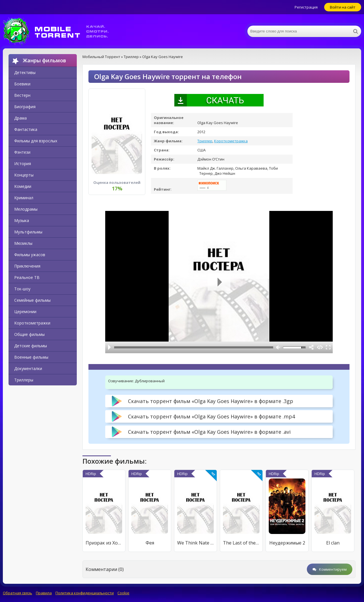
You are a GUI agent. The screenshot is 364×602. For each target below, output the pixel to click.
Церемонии (25, 312)
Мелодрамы (26, 209)
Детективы (25, 72)
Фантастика (26, 129)
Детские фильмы (31, 346)
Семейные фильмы (32, 300)
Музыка (22, 220)
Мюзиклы (23, 243)
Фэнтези (22, 152)
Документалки (28, 368)
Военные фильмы (31, 357)
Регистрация (306, 7)
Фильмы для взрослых (36, 141)
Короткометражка (231, 141)
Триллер (205, 141)
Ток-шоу (22, 289)
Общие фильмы (29, 334)
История (23, 164)
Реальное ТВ (27, 277)
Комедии (23, 186)
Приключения (27, 266)
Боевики (22, 84)
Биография (25, 107)
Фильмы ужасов (30, 255)
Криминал (24, 198)
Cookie (123, 593)
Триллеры (24, 380)
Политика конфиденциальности (85, 593)
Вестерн (22, 95)
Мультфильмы (28, 232)
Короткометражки (32, 323)
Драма (20, 118)
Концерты (24, 175)
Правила (44, 593)
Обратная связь (17, 593)
